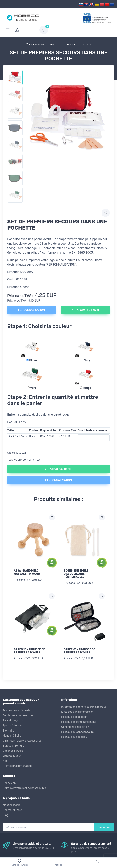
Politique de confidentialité (77, 732)
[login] (25, 30)
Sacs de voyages (13, 721)
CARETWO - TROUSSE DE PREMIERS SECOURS (79, 651)
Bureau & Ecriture (14, 746)
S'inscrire (104, 827)
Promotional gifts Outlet (17, 766)
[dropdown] (4, 4)
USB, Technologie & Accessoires (22, 741)
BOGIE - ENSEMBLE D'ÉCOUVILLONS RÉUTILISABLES (76, 574)
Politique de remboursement (79, 722)
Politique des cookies (74, 737)
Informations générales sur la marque (84, 707)
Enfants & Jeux (12, 756)
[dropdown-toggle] (44, 30)
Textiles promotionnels (16, 711)
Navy (86, 360)
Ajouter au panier (86, 310)
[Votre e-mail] (48, 827)
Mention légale (12, 805)
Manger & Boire (12, 736)
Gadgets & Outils (13, 751)
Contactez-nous (13, 810)
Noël (5, 761)
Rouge (86, 388)
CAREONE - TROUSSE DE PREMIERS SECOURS (29, 651)
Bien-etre (9, 731)
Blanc (31, 360)
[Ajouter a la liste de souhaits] (52, 517)
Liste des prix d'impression (77, 712)
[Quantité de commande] (94, 438)
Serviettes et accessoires (18, 716)
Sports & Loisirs (12, 726)
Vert (31, 388)
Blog (5, 815)
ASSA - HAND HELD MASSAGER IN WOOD (27, 572)
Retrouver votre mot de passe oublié (25, 788)
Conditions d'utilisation (75, 727)
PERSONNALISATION (32, 310)
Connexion (9, 783)
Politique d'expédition (74, 717)
